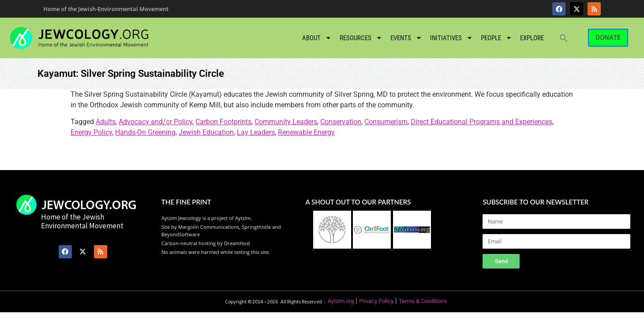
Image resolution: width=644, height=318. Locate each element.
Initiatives (451, 38)
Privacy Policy (376, 301)
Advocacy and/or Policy (155, 122)
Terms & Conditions (423, 301)
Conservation (341, 122)
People (496, 38)
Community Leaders (286, 122)
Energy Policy (91, 132)
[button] (564, 38)
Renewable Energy (306, 132)
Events (406, 38)
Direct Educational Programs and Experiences (481, 122)
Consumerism (386, 122)
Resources (361, 38)
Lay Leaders (256, 132)
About (317, 38)
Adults (106, 122)
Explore (532, 38)
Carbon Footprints (223, 122)
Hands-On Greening (145, 132)
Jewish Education (206, 132)
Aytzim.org (341, 301)
